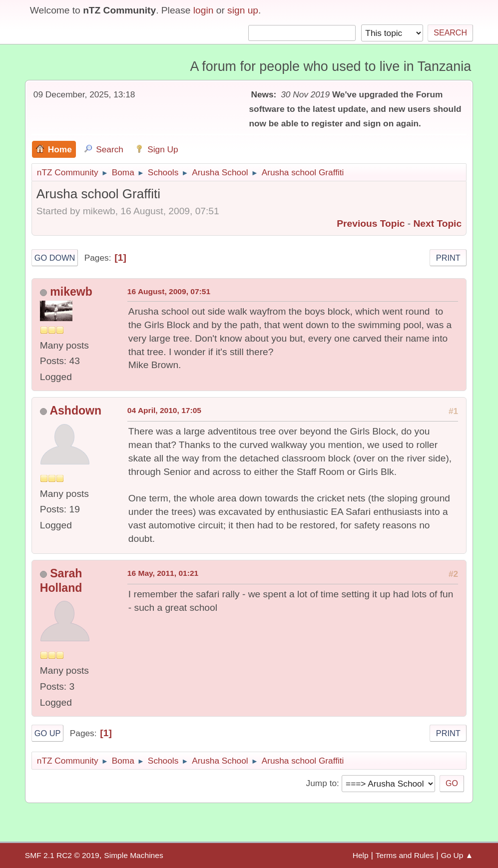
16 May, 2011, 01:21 (163, 573)
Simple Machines (133, 855)
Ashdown (75, 411)
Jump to (321, 783)
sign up (243, 10)
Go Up (48, 733)
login (204, 10)
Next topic (437, 223)
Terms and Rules (405, 855)
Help (361, 855)
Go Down (55, 258)
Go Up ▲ (457, 855)
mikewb (71, 292)
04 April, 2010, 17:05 (164, 410)
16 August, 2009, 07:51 (169, 291)
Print (448, 258)
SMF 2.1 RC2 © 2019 (62, 855)
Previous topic (371, 223)
